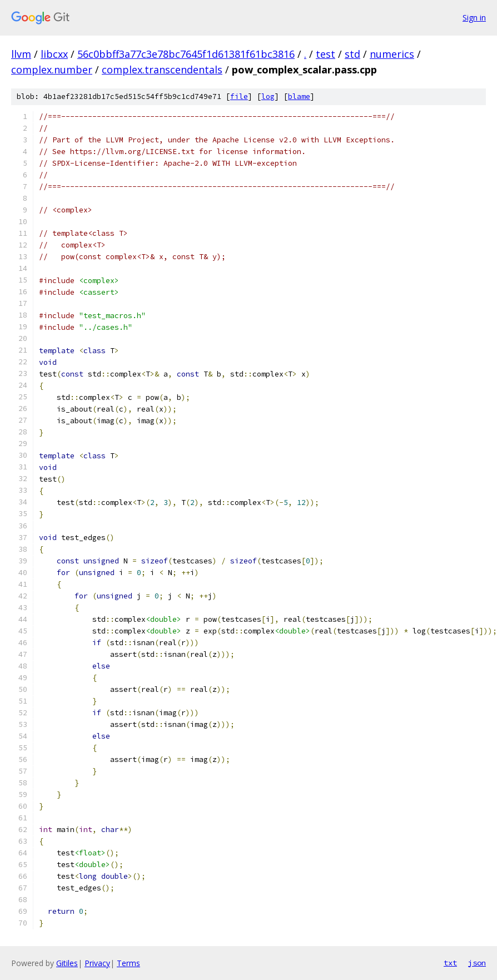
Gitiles (67, 963)
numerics (392, 54)
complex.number (52, 70)
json (477, 963)
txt (450, 963)
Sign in (474, 18)
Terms (128, 963)
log (268, 96)
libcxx (54, 54)
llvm (21, 54)
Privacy (97, 963)
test (325, 54)
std (352, 54)
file (239, 96)
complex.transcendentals (162, 70)
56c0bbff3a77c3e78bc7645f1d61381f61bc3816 (186, 54)
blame (299, 96)
